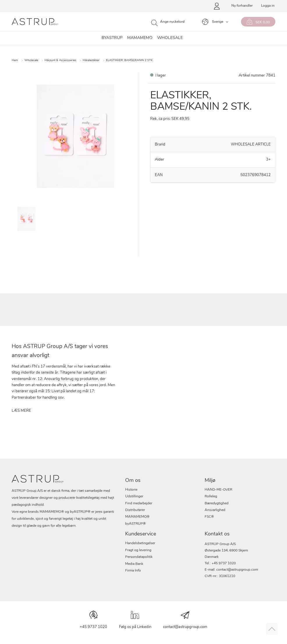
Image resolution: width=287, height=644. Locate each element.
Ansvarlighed (215, 510)
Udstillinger (134, 496)
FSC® (209, 517)
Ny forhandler (242, 6)
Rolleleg (211, 496)
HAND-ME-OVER (218, 490)
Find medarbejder (139, 503)
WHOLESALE (170, 38)
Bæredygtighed (217, 503)
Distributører (135, 510)
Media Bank (134, 564)
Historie (131, 490)
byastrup (112, 38)
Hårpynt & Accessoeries (60, 60)
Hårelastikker (91, 60)
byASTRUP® (135, 524)
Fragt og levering (138, 550)
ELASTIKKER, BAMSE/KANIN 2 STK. (130, 60)
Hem (15, 60)
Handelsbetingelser (140, 543)
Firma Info (133, 571)
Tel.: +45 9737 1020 (220, 563)
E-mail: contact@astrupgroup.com (231, 570)
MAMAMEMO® (137, 517)
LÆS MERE (21, 411)
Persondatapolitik (139, 557)
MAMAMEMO (140, 38)
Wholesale (31, 60)
